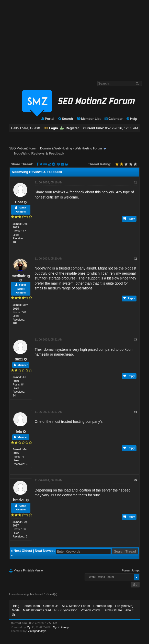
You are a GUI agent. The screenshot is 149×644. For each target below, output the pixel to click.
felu (19, 431)
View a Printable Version (29, 570)
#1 (135, 182)
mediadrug (21, 276)
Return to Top (102, 606)
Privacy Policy (90, 610)
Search (65, 119)
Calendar (113, 119)
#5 (135, 480)
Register (69, 128)
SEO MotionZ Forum (23, 148)
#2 (135, 259)
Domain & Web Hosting (56, 148)
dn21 (19, 359)
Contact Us (51, 606)
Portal (48, 119)
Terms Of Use (113, 610)
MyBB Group (61, 627)
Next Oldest (23, 551)
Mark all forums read (37, 610)
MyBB (31, 627)
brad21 (19, 500)
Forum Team (31, 606)
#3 (135, 339)
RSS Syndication (66, 610)
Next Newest (45, 551)
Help (131, 119)
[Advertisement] (74, 38)
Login (51, 128)
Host (19, 202)
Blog (16, 606)
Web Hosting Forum (88, 148)
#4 (135, 412)
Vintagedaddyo (37, 631)
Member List (89, 119)
